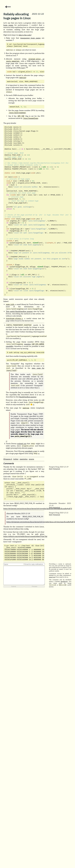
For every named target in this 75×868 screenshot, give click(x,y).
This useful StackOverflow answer (19, 311)
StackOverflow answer (28, 397)
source (31, 459)
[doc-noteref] (13, 40)
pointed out (22, 444)
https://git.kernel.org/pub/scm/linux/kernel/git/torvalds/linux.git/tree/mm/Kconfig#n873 (38, 509)
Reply (51, 469)
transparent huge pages (30, 38)
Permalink (56, 469)
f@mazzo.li (8, 459)
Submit (14, 586)
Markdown (64, 581)
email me (52, 577)
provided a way (31, 451)
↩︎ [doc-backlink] (20, 338)
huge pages (8, 25)
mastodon (24, 459)
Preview (34, 586)
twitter (16, 459)
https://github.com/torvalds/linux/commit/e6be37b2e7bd (25, 536)
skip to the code (25, 35)
